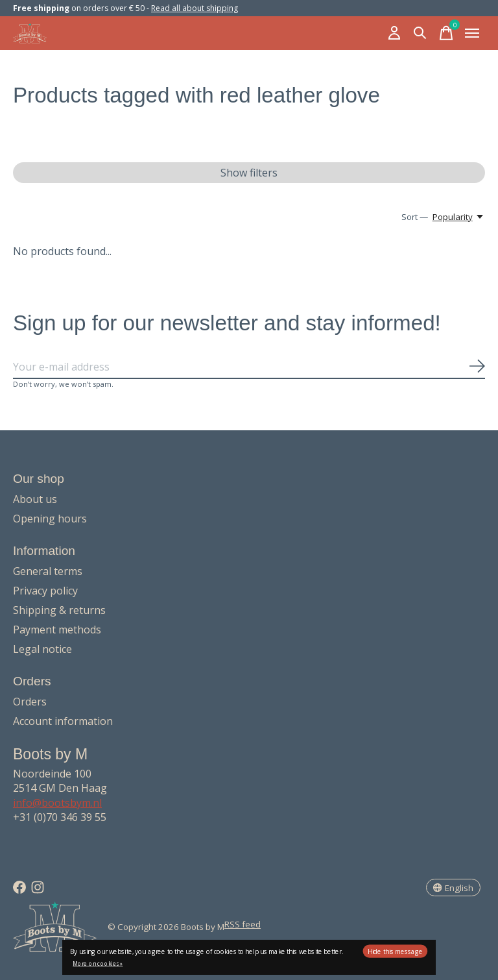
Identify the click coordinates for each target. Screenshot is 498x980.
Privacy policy (45, 591)
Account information (63, 721)
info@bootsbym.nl (57, 803)
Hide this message (395, 951)
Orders (30, 702)
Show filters (249, 173)
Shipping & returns (59, 610)
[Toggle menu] (472, 33)
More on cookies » (98, 963)
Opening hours (50, 519)
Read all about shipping (195, 8)
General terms (48, 571)
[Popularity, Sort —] (459, 217)
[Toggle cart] (446, 33)
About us (35, 499)
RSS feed (243, 924)
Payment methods (57, 630)
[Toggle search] (420, 33)
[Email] (249, 367)
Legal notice (42, 649)
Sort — (415, 217)
